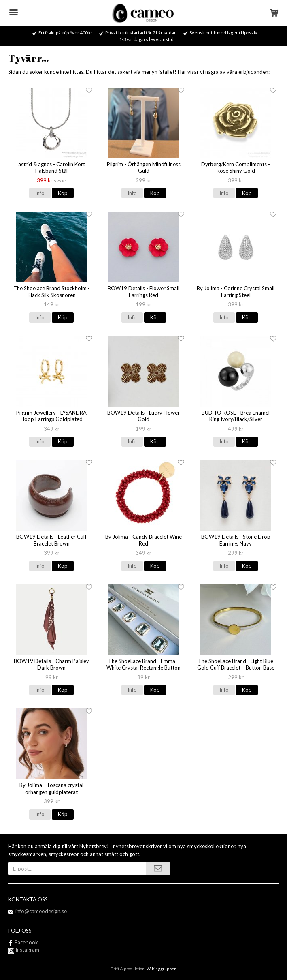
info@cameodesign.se (41, 911)
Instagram (24, 950)
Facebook (26, 942)
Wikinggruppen (162, 969)
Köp (63, 193)
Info (40, 193)
